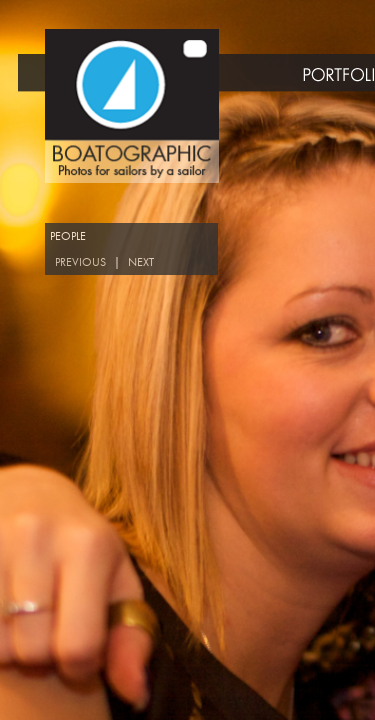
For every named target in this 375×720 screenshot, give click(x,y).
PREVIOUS (80, 262)
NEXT (141, 262)
